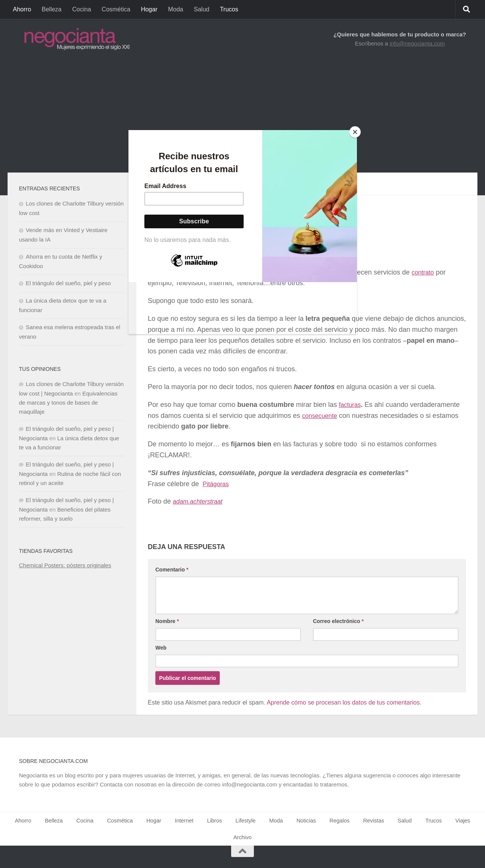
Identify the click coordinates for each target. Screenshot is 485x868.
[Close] (355, 132)
